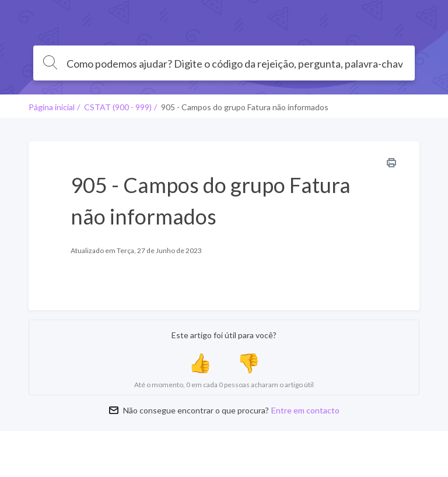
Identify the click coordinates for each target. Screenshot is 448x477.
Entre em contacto (305, 410)
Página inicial (52, 107)
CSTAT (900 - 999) (118, 107)
